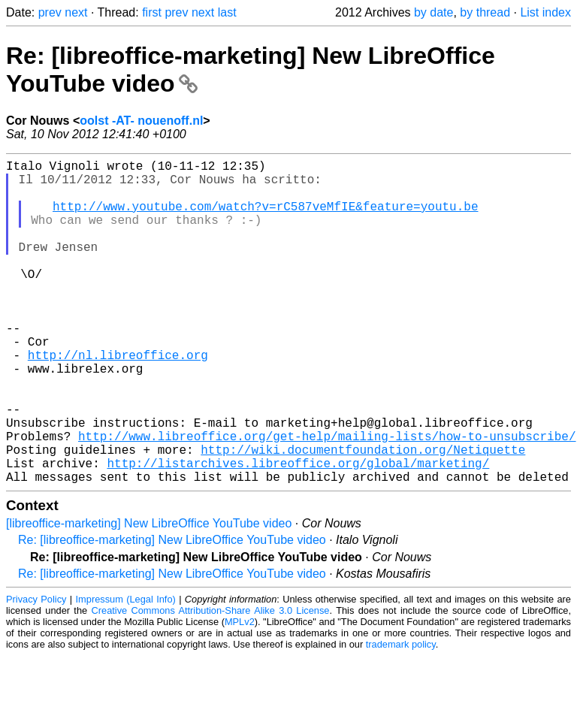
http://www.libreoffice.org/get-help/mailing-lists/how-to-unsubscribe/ (327, 499)
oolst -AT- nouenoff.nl (141, 121)
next (76, 12)
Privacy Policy (36, 671)
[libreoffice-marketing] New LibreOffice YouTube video (149, 595)
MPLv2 (240, 694)
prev (50, 12)
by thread (485, 12)
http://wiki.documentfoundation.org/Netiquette (363, 515)
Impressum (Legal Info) (126, 671)
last (227, 12)
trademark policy (401, 716)
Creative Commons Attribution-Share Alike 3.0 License (211, 683)
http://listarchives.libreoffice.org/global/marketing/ (298, 532)
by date (434, 12)
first (152, 12)
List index (545, 12)
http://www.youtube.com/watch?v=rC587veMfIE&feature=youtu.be (265, 218)
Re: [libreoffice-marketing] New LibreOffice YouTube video (172, 612)
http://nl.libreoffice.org (118, 400)
